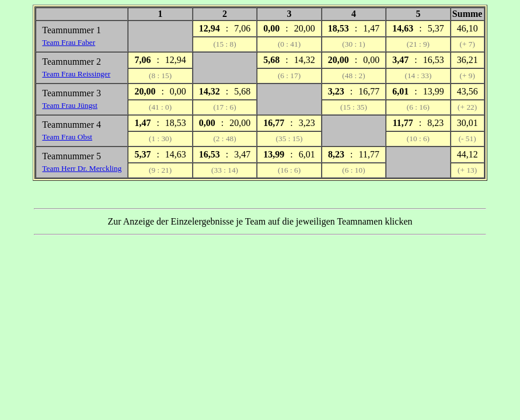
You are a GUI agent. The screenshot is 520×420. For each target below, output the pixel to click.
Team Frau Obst (67, 137)
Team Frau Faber (69, 42)
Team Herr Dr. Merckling (82, 168)
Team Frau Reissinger (76, 74)
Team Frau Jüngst (70, 105)
